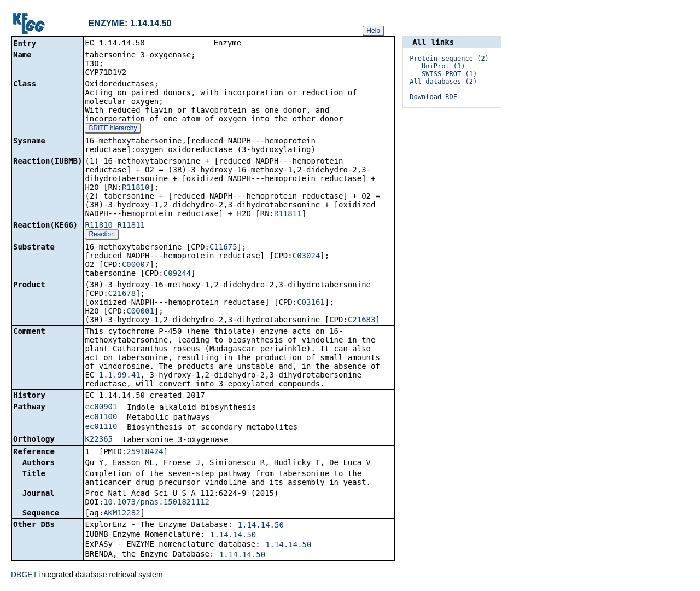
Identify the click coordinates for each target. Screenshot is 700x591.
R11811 (288, 215)
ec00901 (101, 408)
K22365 (99, 440)
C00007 (136, 265)
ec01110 (101, 427)
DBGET (24, 576)
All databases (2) (443, 82)
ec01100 (101, 418)
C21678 (122, 294)
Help (373, 31)
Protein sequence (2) (449, 59)
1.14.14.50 (261, 526)
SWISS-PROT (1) (449, 74)
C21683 (362, 321)
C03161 (311, 303)
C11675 (223, 248)
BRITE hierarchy (113, 129)
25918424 (145, 453)
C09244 (177, 274)
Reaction (101, 235)
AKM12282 (122, 514)
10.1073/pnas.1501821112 (156, 503)
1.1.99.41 (120, 376)
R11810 (136, 188)
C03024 (307, 257)
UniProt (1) (443, 66)
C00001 (140, 312)
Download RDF (433, 97)
